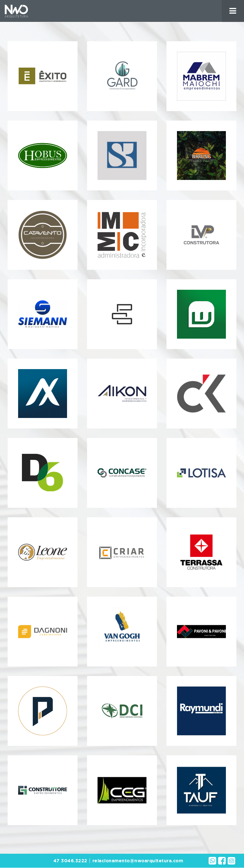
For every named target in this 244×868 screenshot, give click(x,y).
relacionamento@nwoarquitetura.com (138, 861)
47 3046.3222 (70, 861)
